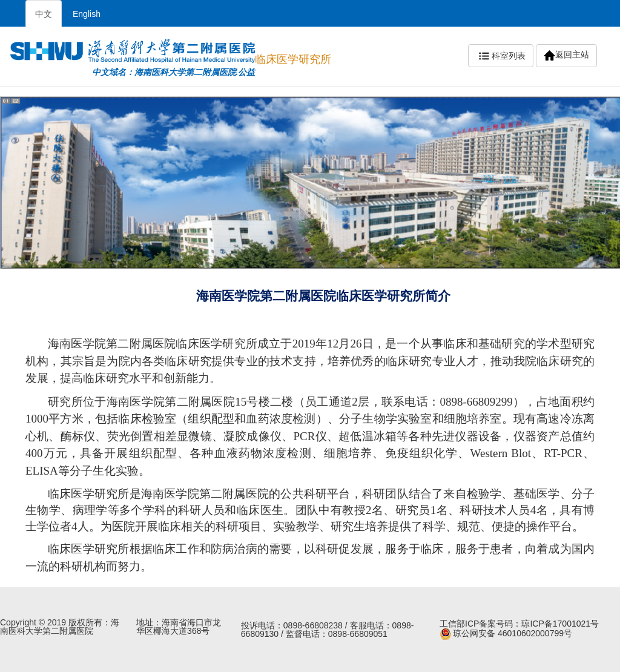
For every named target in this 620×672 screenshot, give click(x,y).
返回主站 (566, 55)
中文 (44, 14)
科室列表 (501, 56)
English (87, 14)
